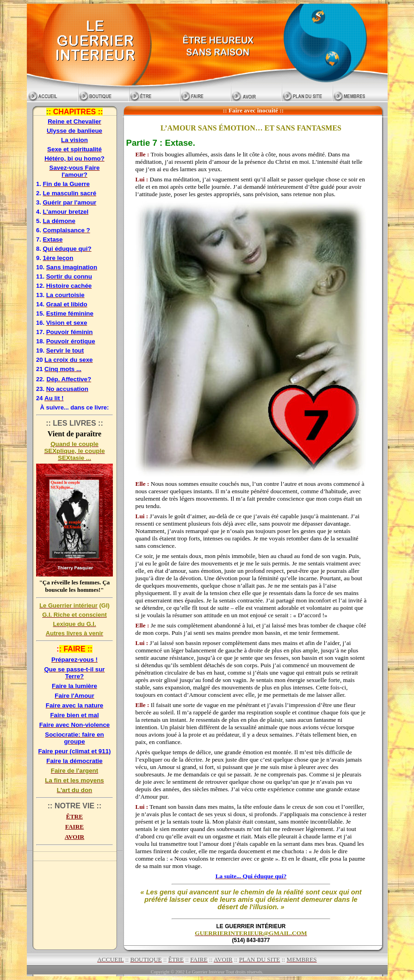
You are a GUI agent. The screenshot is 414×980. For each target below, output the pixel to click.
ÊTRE (74, 816)
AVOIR (74, 837)
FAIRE (74, 827)
